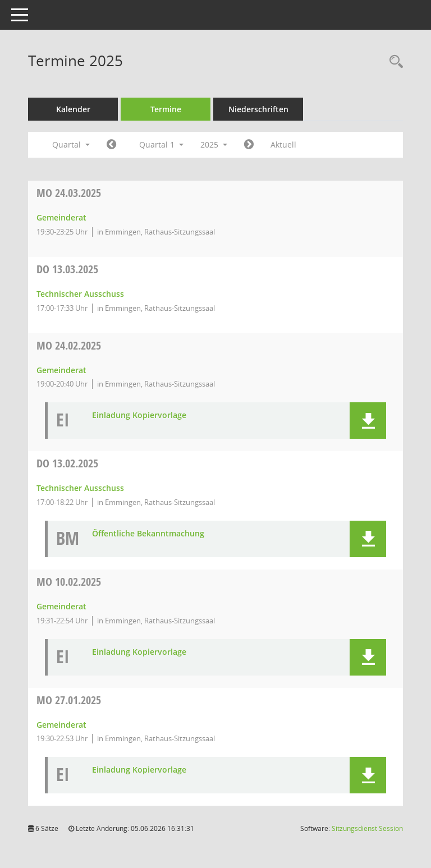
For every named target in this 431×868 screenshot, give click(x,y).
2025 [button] (214, 144)
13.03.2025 (67, 269)
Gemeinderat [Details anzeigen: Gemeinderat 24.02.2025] (61, 370)
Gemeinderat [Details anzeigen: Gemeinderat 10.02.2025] (61, 606)
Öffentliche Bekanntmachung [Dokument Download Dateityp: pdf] (148, 534)
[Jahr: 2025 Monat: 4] (249, 145)
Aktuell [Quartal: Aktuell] (283, 144)
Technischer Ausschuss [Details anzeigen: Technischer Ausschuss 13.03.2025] (80, 294)
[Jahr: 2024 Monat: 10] (111, 145)
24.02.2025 (69, 345)
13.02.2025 (67, 463)
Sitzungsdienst (367, 828)
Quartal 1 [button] (161, 144)
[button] (368, 421)
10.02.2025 (69, 582)
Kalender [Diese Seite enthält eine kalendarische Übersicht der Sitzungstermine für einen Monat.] (73, 109)
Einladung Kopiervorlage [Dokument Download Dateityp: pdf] (139, 415)
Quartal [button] (71, 144)
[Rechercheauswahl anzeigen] (393, 62)
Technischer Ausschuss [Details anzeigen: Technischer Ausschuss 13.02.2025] (80, 488)
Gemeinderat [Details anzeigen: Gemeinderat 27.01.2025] (61, 725)
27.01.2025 (69, 700)
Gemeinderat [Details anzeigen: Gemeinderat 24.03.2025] (61, 217)
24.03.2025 (69, 193)
